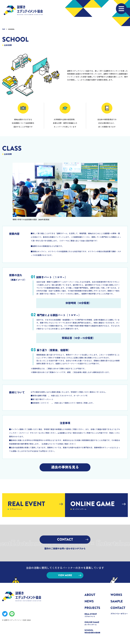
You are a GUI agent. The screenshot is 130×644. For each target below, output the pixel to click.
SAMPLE (117, 601)
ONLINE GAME (93, 623)
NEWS (89, 601)
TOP (4, 29)
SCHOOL (93, 631)
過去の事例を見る (65, 467)
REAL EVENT (93, 615)
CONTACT (73, 539)
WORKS (116, 595)
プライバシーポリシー (119, 614)
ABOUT (90, 595)
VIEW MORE (70, 575)
